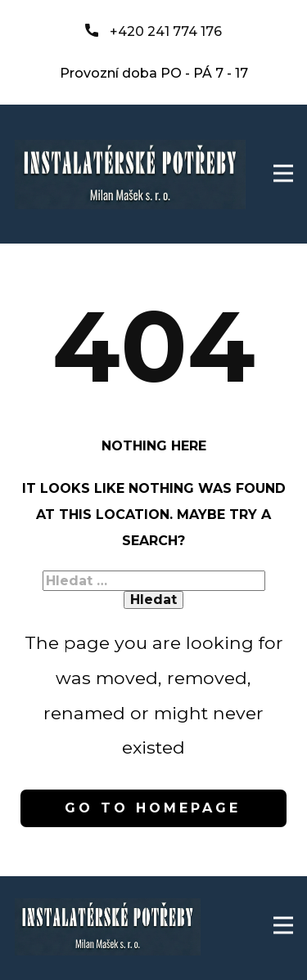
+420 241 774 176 (153, 32)
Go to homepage (153, 808)
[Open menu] (283, 173)
